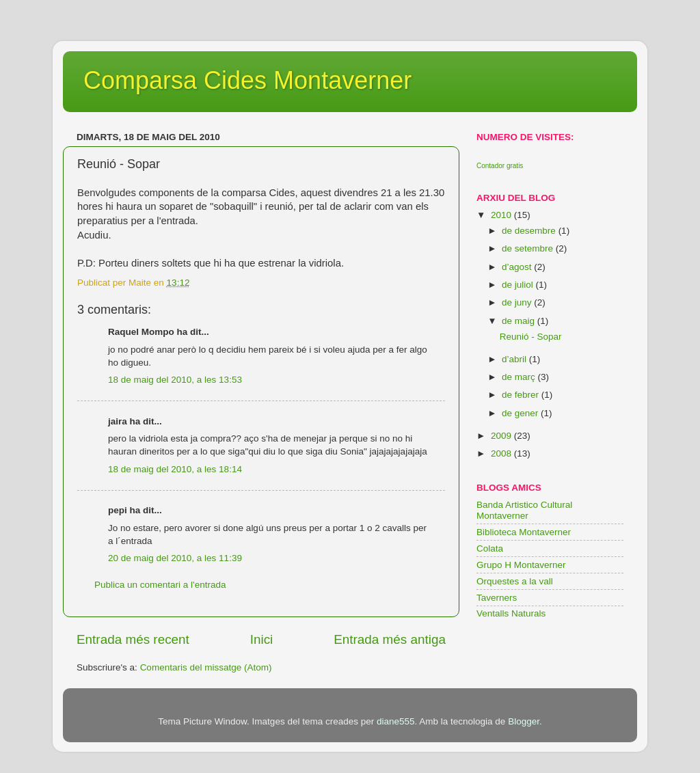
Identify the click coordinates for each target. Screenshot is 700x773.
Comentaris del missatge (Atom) (206, 667)
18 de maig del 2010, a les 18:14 (175, 469)
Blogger (524, 721)
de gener (521, 413)
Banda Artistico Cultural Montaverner (524, 510)
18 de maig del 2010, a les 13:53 (175, 380)
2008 (502, 453)
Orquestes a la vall (515, 581)
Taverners (497, 598)
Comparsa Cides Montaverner (247, 80)
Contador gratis (500, 166)
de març (520, 377)
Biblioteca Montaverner (524, 532)
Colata (490, 548)
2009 (502, 436)
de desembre (530, 231)
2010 (502, 215)
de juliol (519, 285)
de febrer (522, 395)
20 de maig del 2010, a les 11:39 (175, 558)
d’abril (515, 359)
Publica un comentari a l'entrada (160, 585)
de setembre (529, 248)
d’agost (518, 267)
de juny (518, 302)
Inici (262, 639)
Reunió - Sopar (531, 337)
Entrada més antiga (390, 639)
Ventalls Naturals (511, 613)
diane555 (396, 721)
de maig (520, 321)
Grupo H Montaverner (521, 565)
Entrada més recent (133, 639)
